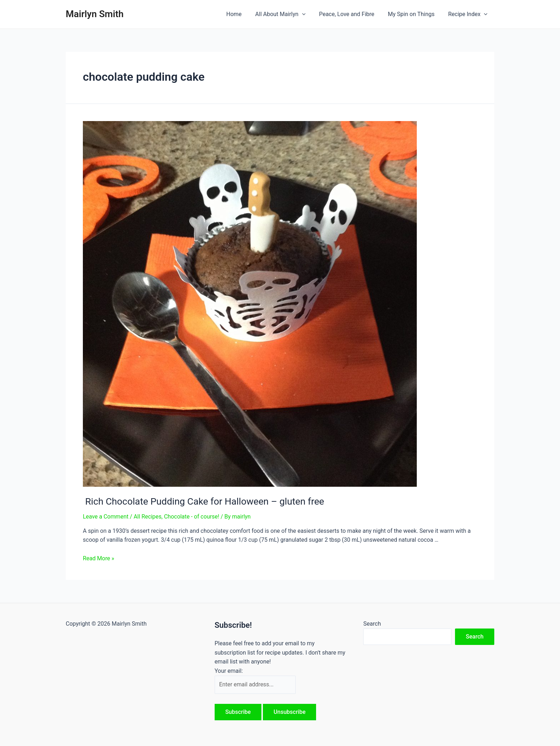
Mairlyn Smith (95, 14)
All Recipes (148, 516)
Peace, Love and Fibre (352, 14)
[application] (310, 14)
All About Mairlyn (288, 14)
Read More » (99, 558)
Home (243, 14)
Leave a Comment (106, 516)
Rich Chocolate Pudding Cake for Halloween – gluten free (202, 501)
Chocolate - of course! (192, 516)
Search (372, 623)
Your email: (229, 670)
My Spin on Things (414, 14)
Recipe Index (469, 14)
